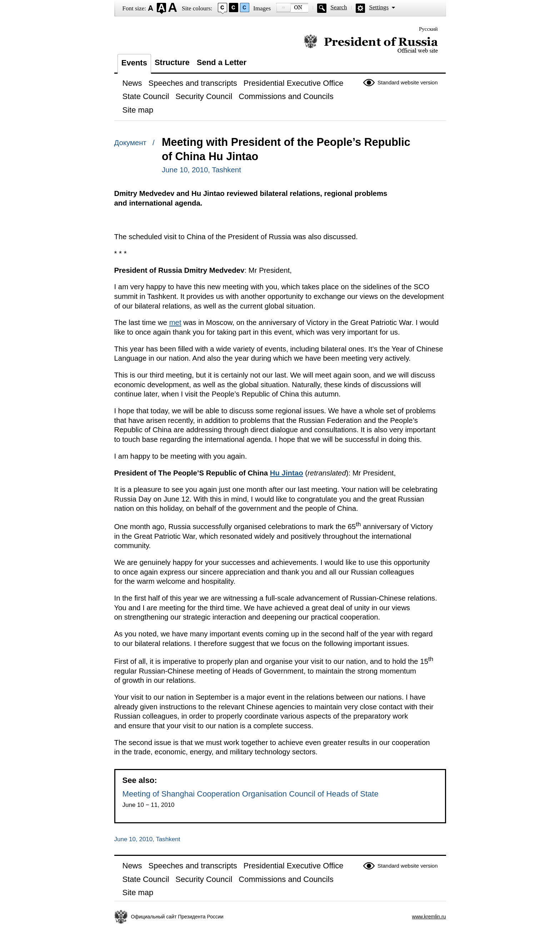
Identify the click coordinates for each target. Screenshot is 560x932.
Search (339, 7)
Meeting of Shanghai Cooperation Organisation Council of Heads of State (251, 794)
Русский (428, 29)
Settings (379, 7)
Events (134, 63)
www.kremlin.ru (429, 917)
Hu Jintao (287, 473)
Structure (172, 62)
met (175, 322)
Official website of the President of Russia (371, 44)
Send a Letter (222, 62)
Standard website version (407, 82)
